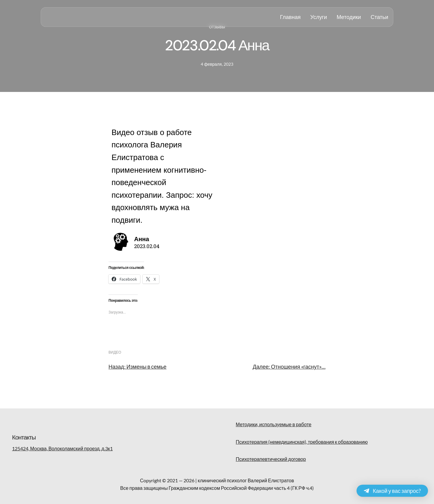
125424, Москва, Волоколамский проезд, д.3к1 (62, 448)
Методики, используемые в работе (274, 424)
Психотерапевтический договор (271, 459)
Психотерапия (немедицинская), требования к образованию (302, 442)
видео (115, 352)
